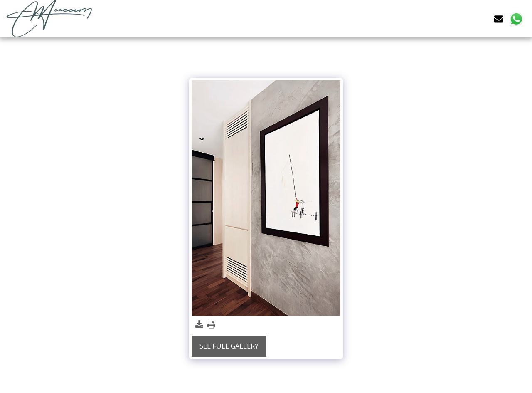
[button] (499, 19)
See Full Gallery (229, 346)
